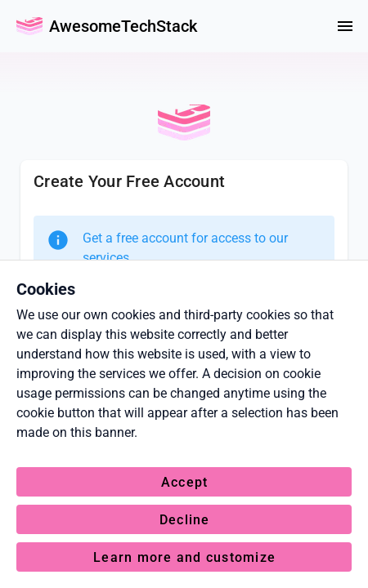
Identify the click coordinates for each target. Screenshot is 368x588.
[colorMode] (306, 26)
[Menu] (345, 26)
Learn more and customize (184, 557)
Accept (185, 482)
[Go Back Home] (29, 26)
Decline (185, 520)
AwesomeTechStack (123, 26)
